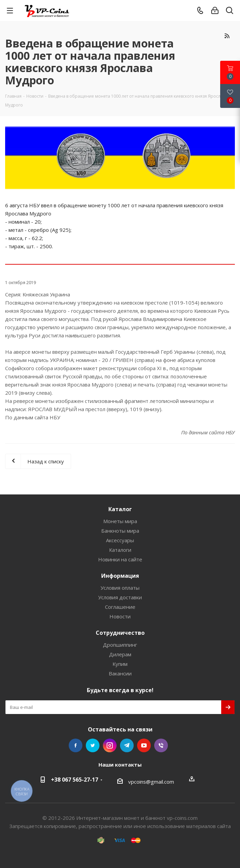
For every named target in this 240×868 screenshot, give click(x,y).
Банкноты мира (120, 531)
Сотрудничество (120, 633)
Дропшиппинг (120, 645)
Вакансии (120, 673)
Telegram (127, 745)
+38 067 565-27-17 (75, 780)
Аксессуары (120, 540)
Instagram (110, 745)
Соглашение (120, 607)
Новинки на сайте (120, 559)
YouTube (144, 745)
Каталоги (120, 550)
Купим (120, 664)
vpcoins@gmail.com (151, 782)
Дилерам (120, 654)
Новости (120, 616)
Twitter (93, 745)
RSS (227, 36)
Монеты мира (120, 521)
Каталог (120, 509)
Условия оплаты (120, 588)
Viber (161, 745)
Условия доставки (120, 597)
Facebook (76, 745)
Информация (120, 576)
